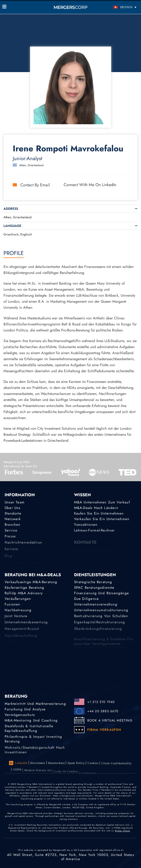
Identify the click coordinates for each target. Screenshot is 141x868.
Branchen (13, 525)
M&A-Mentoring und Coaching (31, 721)
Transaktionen (86, 525)
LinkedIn (18, 763)
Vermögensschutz (20, 715)
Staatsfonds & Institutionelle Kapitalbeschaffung (29, 730)
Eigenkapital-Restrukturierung (100, 625)
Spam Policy (76, 763)
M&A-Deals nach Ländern (96, 508)
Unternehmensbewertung (26, 625)
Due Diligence (87, 599)
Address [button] (11, 209)
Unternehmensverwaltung (96, 605)
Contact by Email (31, 185)
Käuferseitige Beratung (24, 588)
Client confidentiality (117, 765)
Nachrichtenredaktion (23, 545)
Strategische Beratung (93, 582)
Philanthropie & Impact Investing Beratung (33, 742)
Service (11, 532)
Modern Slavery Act (38, 774)
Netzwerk (13, 519)
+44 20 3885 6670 (103, 711)
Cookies (93, 764)
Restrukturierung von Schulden (101, 619)
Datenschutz (57, 763)
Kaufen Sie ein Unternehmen (99, 514)
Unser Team (15, 502)
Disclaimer (38, 763)
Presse (10, 539)
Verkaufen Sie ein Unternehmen (102, 519)
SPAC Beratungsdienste (94, 588)
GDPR (17, 773)
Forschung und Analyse (25, 709)
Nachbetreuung (18, 612)
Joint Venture (16, 619)
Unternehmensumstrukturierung (101, 612)
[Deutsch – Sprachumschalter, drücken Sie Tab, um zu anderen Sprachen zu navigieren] (122, 7)
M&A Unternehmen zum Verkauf (102, 502)
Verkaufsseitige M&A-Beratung (31, 582)
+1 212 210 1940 (101, 702)
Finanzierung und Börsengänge (102, 593)
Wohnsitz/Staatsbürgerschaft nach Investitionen (35, 755)
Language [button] (12, 226)
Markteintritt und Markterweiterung (35, 704)
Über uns (13, 508)
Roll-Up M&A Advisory (24, 593)
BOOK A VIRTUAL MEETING (110, 720)
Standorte (13, 514)
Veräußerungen (18, 599)
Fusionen (13, 605)
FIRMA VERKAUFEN (104, 730)
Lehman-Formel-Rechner (95, 532)
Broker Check (122, 831)
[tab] (70, 209)
